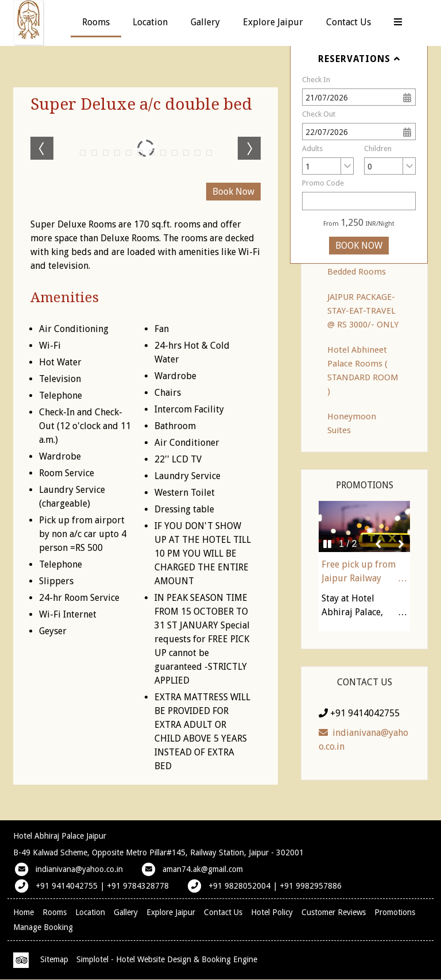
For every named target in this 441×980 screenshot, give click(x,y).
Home (24, 912)
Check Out (319, 114)
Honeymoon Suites (352, 423)
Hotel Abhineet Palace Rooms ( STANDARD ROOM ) (363, 371)
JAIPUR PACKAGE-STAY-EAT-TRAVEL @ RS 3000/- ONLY (363, 311)
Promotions (395, 912)
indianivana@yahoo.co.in (363, 740)
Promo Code (323, 183)
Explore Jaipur (273, 22)
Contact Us (349, 22)
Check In (316, 80)
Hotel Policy (272, 912)
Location (150, 22)
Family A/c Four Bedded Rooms (358, 265)
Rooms (96, 22)
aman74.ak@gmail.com (203, 869)
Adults (312, 148)
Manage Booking (43, 927)
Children (378, 148)
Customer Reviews (334, 912)
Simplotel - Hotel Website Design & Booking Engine (167, 959)
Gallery (205, 22)
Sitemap (54, 959)
